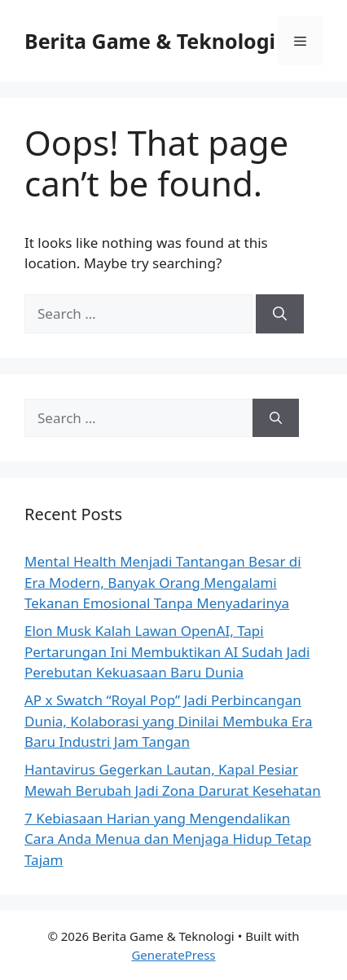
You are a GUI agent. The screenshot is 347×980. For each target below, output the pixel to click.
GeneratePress (173, 955)
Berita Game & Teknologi (150, 41)
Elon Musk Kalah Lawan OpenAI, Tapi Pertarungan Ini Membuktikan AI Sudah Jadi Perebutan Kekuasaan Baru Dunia (167, 651)
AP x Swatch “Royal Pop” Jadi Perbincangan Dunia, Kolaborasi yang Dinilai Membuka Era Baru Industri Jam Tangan (169, 721)
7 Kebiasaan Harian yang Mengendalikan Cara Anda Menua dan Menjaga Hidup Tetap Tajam (168, 839)
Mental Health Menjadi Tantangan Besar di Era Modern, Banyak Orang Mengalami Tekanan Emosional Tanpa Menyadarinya (163, 582)
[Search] (280, 314)
